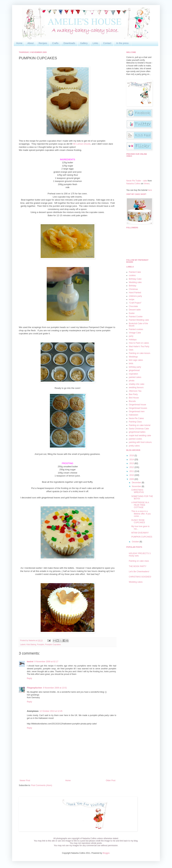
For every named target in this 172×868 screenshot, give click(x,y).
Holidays (133, 340)
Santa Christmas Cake (139, 429)
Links (95, 43)
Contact (107, 43)
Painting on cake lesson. (140, 353)
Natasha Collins (133, 184)
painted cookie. (136, 439)
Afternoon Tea (135, 391)
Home (19, 43)
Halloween (134, 415)
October (136, 542)
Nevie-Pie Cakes (136, 418)
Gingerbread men (137, 411)
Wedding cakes (136, 582)
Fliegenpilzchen (34, 688)
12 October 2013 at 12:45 (51, 711)
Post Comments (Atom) (42, 785)
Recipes (43, 43)
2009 (132, 479)
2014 (132, 460)
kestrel (30, 662)
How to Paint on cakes (139, 343)
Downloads (69, 43)
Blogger (106, 853)
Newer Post (25, 780)
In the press (122, 43)
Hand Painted (135, 293)
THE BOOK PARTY (138, 566)
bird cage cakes (136, 360)
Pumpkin (41, 644)
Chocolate (133, 306)
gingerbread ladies (137, 432)
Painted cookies (136, 329)
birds (131, 363)
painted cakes (135, 377)
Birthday (133, 286)
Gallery (84, 43)
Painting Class (135, 422)
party (131, 336)
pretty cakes (134, 446)
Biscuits (132, 401)
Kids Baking (31, 644)
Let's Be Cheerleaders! (139, 572)
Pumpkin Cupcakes (53, 644)
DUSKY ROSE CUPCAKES (138, 521)
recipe (132, 299)
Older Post (111, 780)
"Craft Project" (135, 303)
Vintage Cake (135, 333)
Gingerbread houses (138, 408)
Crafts (55, 43)
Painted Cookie (136, 317)
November (137, 486)
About (30, 43)
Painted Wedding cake (139, 320)
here (150, 190)
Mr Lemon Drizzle (82, 144)
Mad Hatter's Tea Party (139, 346)
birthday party (135, 367)
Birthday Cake (135, 279)
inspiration (133, 374)
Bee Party (133, 394)
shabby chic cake (137, 384)
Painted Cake (135, 272)
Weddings (133, 357)
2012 (132, 467)
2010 (132, 475)
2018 (132, 455)
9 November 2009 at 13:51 (55, 688)
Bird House (134, 398)
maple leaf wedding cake (140, 436)
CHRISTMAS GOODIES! (140, 577)
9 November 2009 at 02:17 (46, 662)
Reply (29, 678)
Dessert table (135, 310)
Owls (131, 350)
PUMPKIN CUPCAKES (142, 537)
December (137, 483)
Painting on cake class (139, 561)
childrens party (135, 296)
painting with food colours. (141, 442)
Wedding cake (135, 282)
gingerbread (134, 370)
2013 (132, 463)
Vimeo (147, 184)
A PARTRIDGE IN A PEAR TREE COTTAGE (140, 505)
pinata (132, 381)
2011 (132, 471)
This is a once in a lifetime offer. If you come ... (141, 514)
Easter (132, 313)
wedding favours (136, 387)
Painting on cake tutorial (140, 425)
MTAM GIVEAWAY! (140, 533)
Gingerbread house (137, 405)
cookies (132, 275)
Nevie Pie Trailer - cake (137, 181)
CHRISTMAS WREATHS (138, 491)
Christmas (133, 289)
